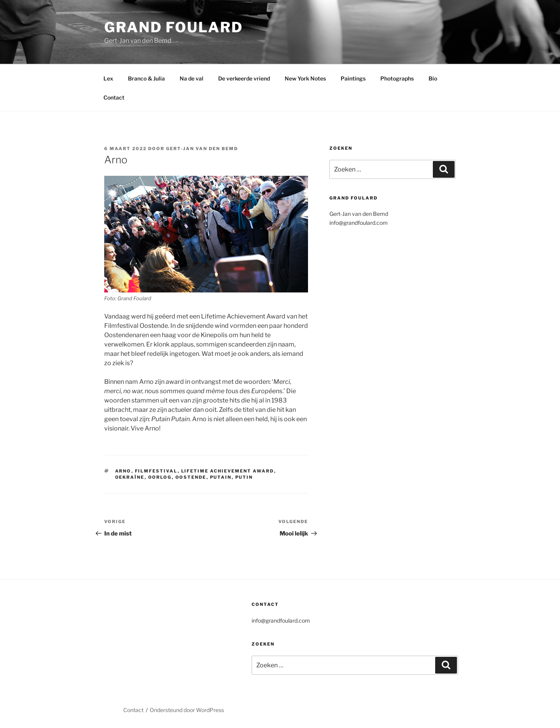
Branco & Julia (146, 78)
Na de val (192, 78)
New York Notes (305, 78)
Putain (221, 477)
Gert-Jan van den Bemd (202, 149)
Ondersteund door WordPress (187, 710)
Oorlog (160, 477)
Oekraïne (130, 477)
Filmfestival (156, 471)
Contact (114, 97)
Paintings (353, 78)
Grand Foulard (173, 27)
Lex (108, 78)
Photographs (397, 78)
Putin (244, 477)
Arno (123, 471)
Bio (433, 78)
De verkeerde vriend (244, 78)
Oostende (191, 477)
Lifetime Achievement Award (228, 471)
